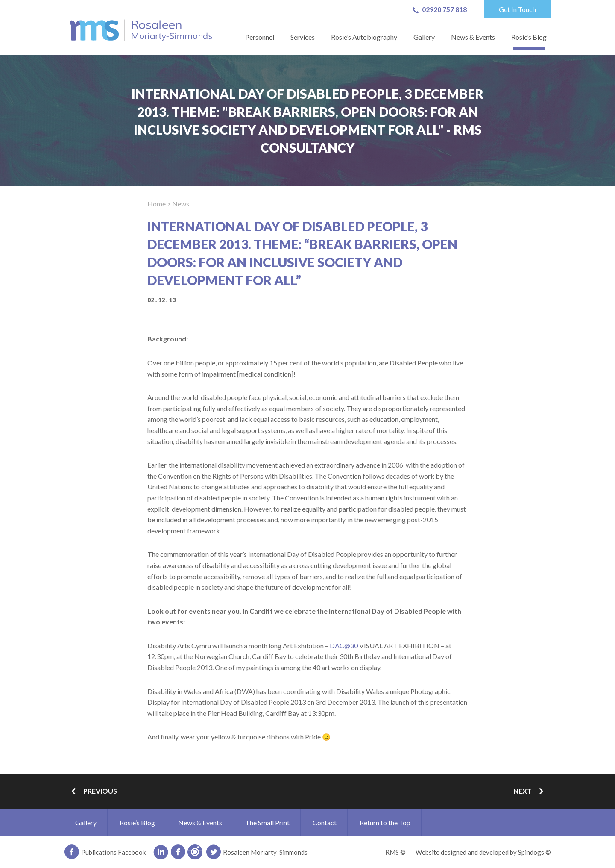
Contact (325, 822)
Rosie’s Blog (529, 37)
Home (157, 204)
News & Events (473, 37)
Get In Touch (517, 9)
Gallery (424, 37)
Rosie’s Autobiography (364, 37)
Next (530, 792)
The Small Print (267, 822)
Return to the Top (385, 822)
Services (303, 37)
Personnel (260, 37)
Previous (93, 792)
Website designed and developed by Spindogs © (483, 852)
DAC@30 (344, 646)
